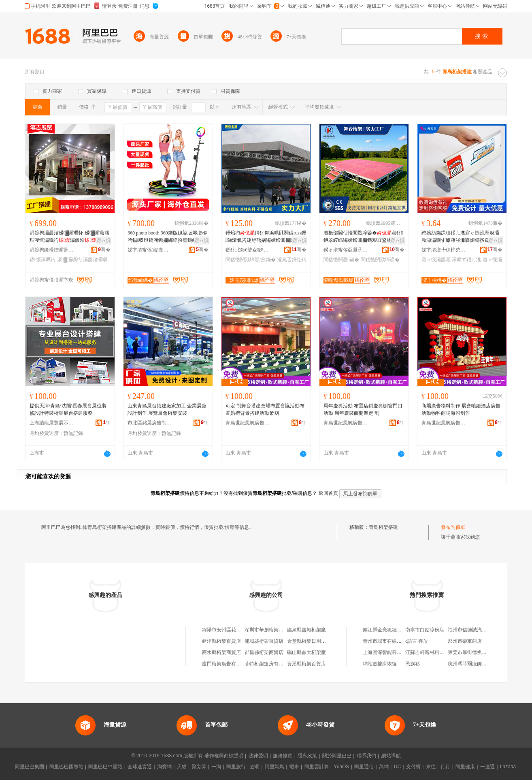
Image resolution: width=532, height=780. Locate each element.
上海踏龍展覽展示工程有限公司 (52, 423)
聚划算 (199, 767)
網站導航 (391, 756)
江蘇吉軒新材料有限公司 (432, 652)
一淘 (216, 767)
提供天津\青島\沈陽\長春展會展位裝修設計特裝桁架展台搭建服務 (68, 409)
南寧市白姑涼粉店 (425, 630)
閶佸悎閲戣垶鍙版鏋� (251, 260)
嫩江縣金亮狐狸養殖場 (387, 630)
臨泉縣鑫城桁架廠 (306, 630)
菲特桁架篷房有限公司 (269, 664)
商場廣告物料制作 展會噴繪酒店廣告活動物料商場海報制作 (461, 409)
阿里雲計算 (317, 767)
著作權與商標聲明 (224, 756)
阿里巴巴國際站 (66, 767)
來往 (431, 767)
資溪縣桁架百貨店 (306, 664)
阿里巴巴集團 (30, 767)
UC (397, 767)
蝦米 (294, 767)
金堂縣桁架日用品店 (309, 641)
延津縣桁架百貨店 (221, 641)
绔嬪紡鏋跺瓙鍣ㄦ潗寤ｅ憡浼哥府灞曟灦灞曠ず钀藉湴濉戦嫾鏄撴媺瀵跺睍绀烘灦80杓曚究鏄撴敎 (460, 237)
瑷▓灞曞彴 (69, 260)
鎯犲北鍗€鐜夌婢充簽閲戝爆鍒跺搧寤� (248, 250)
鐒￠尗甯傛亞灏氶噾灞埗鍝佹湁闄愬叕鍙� (346, 250)
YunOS (341, 767)
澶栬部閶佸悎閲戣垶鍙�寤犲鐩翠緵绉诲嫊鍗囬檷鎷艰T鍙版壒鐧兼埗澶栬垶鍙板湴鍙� (363, 237)
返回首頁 (328, 493)
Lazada (508, 767)
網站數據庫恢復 (380, 664)
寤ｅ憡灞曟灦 (436, 260)
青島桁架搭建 (383, 527)
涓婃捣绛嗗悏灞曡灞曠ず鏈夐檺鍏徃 (52, 250)
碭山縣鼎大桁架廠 (306, 652)
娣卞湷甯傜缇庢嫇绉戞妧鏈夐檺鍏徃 (150, 250)
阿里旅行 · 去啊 (243, 767)
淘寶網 (164, 767)
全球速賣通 (140, 767)
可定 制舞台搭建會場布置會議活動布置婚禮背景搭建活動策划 (265, 409)
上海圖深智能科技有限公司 (392, 652)
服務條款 (283, 756)
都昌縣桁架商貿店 (264, 652)
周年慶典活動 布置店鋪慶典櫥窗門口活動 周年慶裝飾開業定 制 (363, 409)
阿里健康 (465, 767)
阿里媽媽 (275, 767)
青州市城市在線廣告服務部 (392, 641)
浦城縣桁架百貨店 (264, 641)
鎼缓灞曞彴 (43, 260)
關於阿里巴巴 (337, 756)
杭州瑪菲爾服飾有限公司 (475, 664)
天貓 (182, 767)
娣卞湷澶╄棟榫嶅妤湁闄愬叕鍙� (444, 250)
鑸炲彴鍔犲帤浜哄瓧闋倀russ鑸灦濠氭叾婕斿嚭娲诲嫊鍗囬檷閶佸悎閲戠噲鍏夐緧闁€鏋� (266, 237)
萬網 (384, 767)
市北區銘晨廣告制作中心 (150, 423)
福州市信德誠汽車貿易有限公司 (482, 630)
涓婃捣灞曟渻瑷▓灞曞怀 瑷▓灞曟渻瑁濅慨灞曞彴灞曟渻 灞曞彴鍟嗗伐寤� (69, 237)
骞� (104, 249)
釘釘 (445, 767)
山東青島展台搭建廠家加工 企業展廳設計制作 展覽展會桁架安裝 (167, 409)
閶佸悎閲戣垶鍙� (380, 260)
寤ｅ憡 (104, 241)
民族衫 (413, 664)
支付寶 (413, 767)
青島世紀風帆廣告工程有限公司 (248, 423)
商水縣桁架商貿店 (221, 652)
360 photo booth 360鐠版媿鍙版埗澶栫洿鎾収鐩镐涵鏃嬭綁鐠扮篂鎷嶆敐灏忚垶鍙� (167, 237)
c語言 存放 (417, 641)
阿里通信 (364, 767)
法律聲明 (258, 756)
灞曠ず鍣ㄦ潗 (466, 260)
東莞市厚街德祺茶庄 (470, 652)
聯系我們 (366, 756)
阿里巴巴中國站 (105, 767)
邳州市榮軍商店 (465, 641)
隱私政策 (307, 756)
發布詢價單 (453, 527)
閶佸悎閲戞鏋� (341, 260)
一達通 (487, 767)
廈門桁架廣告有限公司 (226, 664)
